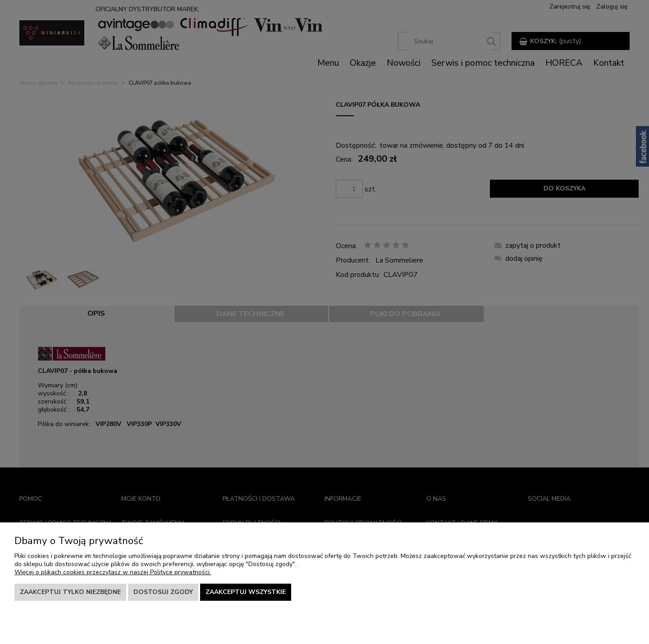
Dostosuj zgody (163, 592)
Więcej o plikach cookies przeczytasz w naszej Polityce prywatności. (113, 572)
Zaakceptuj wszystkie (246, 592)
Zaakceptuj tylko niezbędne (70, 592)
